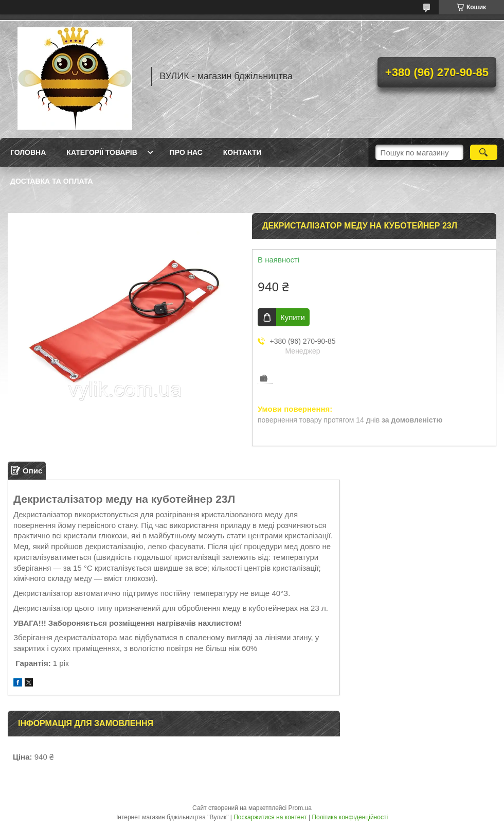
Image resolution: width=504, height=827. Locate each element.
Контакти (242, 152)
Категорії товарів (102, 152)
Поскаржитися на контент (270, 817)
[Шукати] (484, 152)
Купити (293, 317)
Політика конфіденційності (350, 817)
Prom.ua (300, 808)
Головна (28, 152)
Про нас (186, 152)
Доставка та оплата (52, 181)
